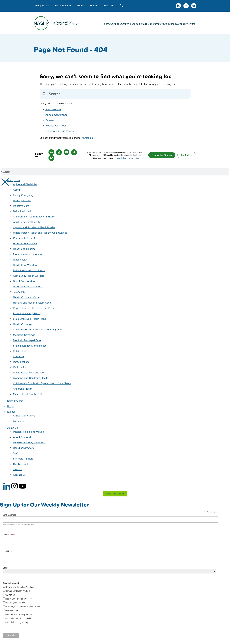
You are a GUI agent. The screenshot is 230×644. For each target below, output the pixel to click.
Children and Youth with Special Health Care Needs (42, 383)
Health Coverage (23, 324)
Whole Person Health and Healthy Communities (40, 233)
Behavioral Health (23, 211)
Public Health (21, 351)
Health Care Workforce (26, 265)
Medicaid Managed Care (27, 340)
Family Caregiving (23, 195)
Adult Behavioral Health (26, 222)
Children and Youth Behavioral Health (34, 217)
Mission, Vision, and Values (28, 432)
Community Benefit (24, 238)
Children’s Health (23, 389)
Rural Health (20, 260)
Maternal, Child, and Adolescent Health (23, 607)
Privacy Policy (120, 158)
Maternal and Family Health (29, 394)
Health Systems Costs (15, 603)
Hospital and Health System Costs (32, 303)
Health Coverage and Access (19, 599)
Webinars (18, 421)
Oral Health (20, 367)
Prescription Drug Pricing (60, 131)
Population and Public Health (18, 618)
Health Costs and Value (26, 297)
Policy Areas (42, 5)
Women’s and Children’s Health (31, 378)
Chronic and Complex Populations (21, 587)
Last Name (8, 551)
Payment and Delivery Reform (19, 614)
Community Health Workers (29, 276)
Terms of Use (133, 158)
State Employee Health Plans (29, 319)
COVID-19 (19, 356)
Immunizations (21, 362)
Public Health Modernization (29, 373)
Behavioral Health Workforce (29, 270)
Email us (88, 138)
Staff (16, 453)
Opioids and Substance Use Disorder (34, 227)
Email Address (10, 515)
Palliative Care (21, 206)
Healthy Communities (25, 243)
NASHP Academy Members (29, 442)
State (5, 568)
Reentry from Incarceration (28, 254)
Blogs (81, 5)
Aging (16, 190)
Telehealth (19, 292)
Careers (50, 120)
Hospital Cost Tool (56, 126)
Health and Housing (24, 249)
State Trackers (63, 5)
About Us (109, 5)
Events (94, 5)
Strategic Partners (23, 459)
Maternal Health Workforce (28, 286)
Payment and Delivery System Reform (35, 308)
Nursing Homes (22, 200)
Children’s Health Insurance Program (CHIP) (38, 329)
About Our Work (22, 437)
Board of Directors (23, 448)
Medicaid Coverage (24, 335)
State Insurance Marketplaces (30, 346)
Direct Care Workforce (26, 281)
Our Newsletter (22, 464)
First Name (9, 535)
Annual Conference (56, 115)
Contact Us (19, 475)
